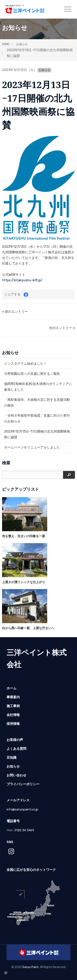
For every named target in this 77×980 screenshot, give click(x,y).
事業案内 (13, 697)
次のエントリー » (62, 328)
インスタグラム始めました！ (25, 364)
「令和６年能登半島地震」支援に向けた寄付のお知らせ (37, 418)
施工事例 (13, 706)
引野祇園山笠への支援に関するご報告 (32, 374)
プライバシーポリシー (23, 784)
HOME (6, 44)
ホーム (11, 688)
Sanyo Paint (30, 967)
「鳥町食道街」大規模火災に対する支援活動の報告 (37, 403)
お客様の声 (15, 740)
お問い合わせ (16, 775)
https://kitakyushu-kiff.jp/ (22, 280)
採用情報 (13, 724)
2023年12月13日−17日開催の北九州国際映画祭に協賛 (37, 434)
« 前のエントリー (15, 312)
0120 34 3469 (24, 830)
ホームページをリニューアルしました (32, 447)
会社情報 (13, 715)
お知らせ (22, 44)
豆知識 (11, 758)
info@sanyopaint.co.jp (22, 809)
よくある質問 (16, 749)
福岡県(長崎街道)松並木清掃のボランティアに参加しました (38, 387)
